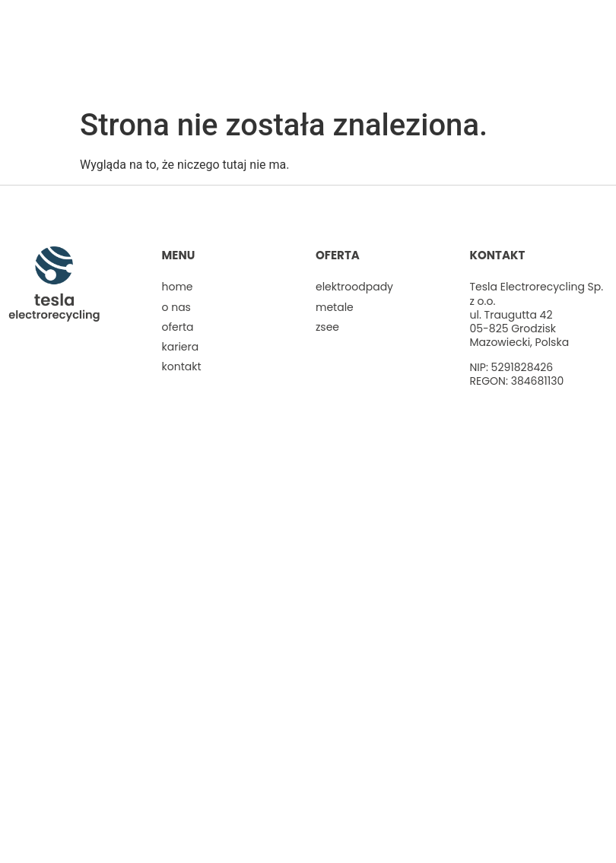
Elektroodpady (354, 287)
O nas (176, 307)
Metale (335, 307)
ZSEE (327, 327)
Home (178, 287)
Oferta (178, 327)
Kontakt (182, 366)
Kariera (181, 347)
